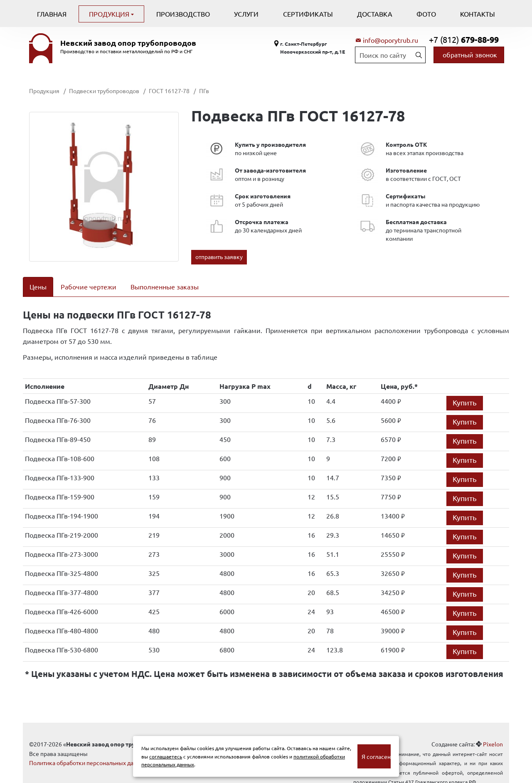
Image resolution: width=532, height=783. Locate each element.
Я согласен (376, 756)
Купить (465, 392)
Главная (52, 14)
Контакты (478, 14)
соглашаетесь (166, 756)
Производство (183, 14)
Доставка (375, 14)
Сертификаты (308, 14)
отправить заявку (219, 257)
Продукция (110, 14)
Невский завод (128, 43)
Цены (38, 287)
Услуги (246, 14)
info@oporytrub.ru (390, 40)
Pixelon (493, 734)
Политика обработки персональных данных (88, 752)
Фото (426, 14)
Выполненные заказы (165, 287)
